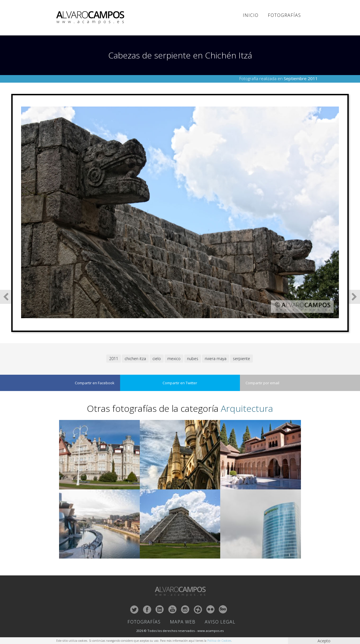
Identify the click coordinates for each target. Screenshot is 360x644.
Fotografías (284, 15)
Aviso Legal (220, 622)
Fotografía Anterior (6, 297)
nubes (193, 359)
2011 (114, 359)
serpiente (241, 359)
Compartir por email (262, 383)
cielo (157, 359)
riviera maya (216, 359)
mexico (174, 359)
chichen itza (135, 359)
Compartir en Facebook (95, 383)
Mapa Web (183, 622)
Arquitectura (247, 408)
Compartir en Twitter (180, 383)
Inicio (251, 15)
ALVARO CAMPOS (91, 18)
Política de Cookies (219, 641)
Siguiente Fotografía (354, 297)
